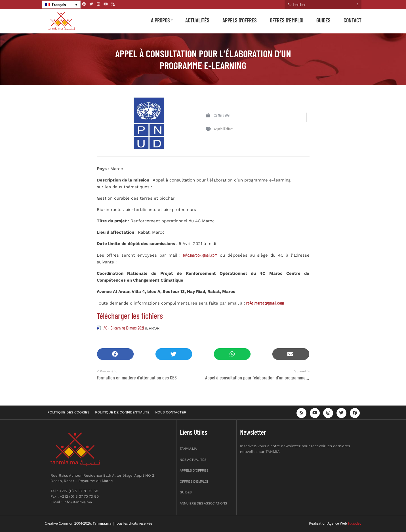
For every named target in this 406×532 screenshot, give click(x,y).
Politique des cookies (69, 412)
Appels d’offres (240, 20)
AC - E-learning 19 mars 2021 (124, 328)
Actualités (197, 20)
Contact (353, 20)
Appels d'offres (224, 129)
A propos (160, 20)
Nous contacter (171, 412)
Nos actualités (193, 460)
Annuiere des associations (204, 503)
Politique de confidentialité (123, 412)
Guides (323, 20)
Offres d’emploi (287, 20)
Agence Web (337, 523)
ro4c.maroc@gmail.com (200, 255)
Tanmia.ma (188, 449)
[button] (115, 354)
